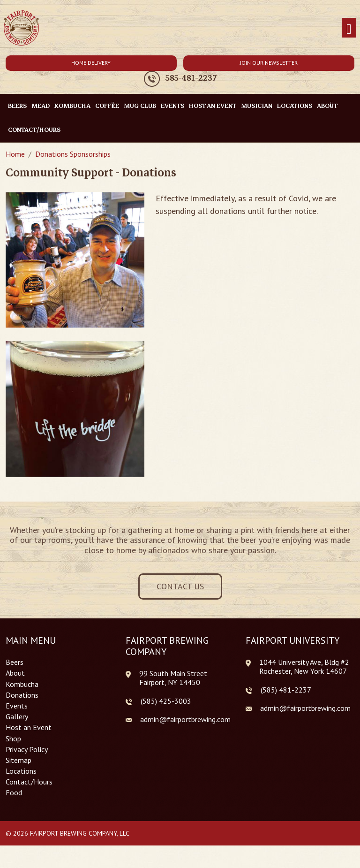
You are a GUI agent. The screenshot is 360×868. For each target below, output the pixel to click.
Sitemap (19, 760)
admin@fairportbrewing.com (185, 719)
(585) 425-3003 (166, 701)
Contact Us (180, 586)
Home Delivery (91, 63)
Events (172, 106)
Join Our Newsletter (269, 63)
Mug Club (140, 106)
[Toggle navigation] (349, 28)
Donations (22, 695)
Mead (41, 106)
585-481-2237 (191, 78)
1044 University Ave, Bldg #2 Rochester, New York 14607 (304, 666)
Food (14, 793)
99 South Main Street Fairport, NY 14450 (173, 678)
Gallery (17, 717)
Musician (257, 106)
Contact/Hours (34, 130)
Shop (13, 739)
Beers (17, 106)
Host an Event (213, 106)
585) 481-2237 (287, 690)
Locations (295, 106)
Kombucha (72, 106)
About (15, 673)
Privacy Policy (27, 750)
